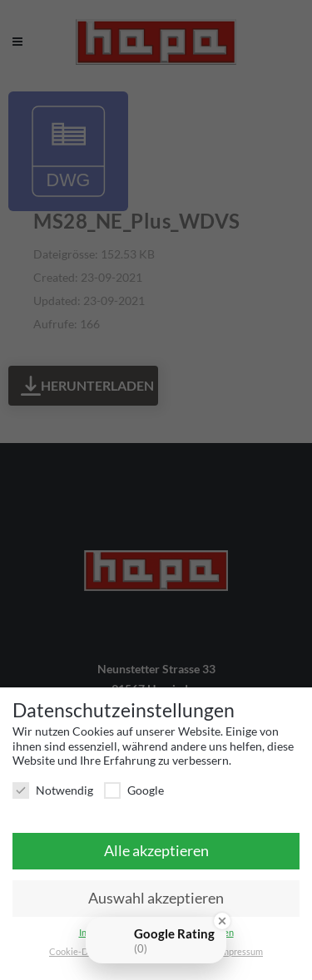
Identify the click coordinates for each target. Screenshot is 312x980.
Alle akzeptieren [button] (156, 851)
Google (134, 790)
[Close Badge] (222, 921)
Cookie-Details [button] (81, 952)
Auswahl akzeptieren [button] (156, 898)
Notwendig (53, 790)
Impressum (241, 952)
